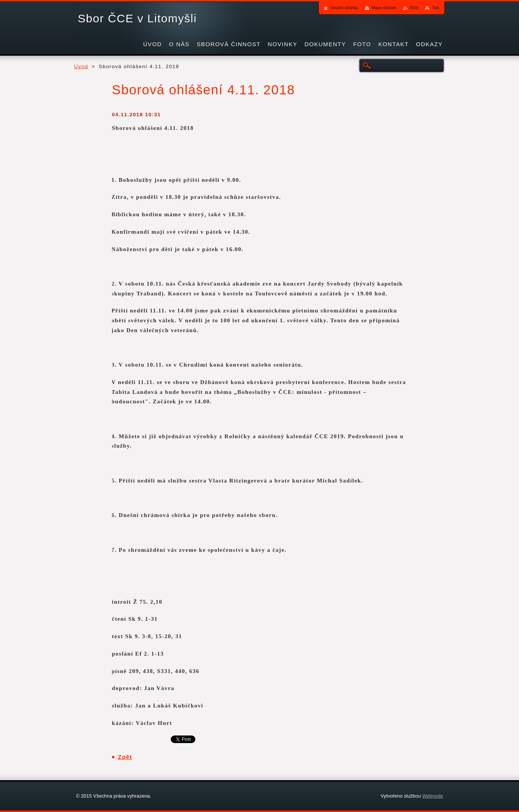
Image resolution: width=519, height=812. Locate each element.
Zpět (125, 757)
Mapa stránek (384, 8)
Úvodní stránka (344, 8)
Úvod (81, 66)
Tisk (436, 8)
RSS (414, 8)
